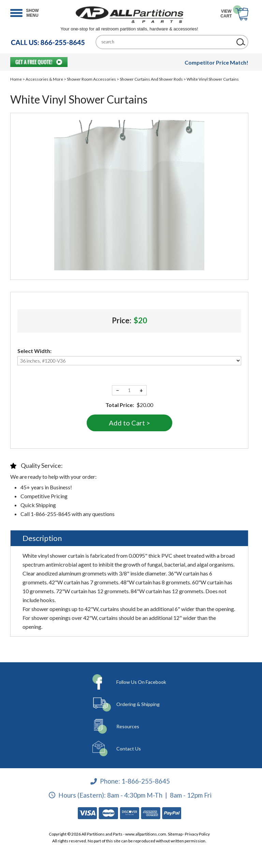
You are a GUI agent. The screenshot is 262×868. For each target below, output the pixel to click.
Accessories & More (44, 79)
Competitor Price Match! (216, 62)
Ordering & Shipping (138, 704)
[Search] (167, 42)
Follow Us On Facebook (141, 682)
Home (16, 79)
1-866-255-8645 (146, 781)
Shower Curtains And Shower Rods (151, 79)
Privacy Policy (197, 834)
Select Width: (34, 351)
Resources (128, 726)
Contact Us (129, 749)
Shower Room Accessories (91, 79)
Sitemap (175, 834)
